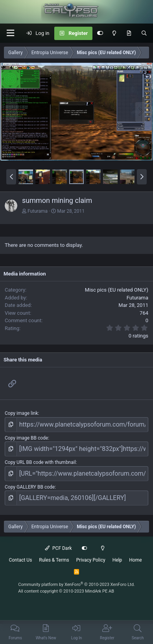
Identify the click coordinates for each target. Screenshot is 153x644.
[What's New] (129, 33)
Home (135, 560)
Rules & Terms (54, 560)
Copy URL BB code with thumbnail (40, 462)
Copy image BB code (26, 438)
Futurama (38, 211)
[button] (10, 33)
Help (117, 560)
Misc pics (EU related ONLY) (117, 290)
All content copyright (66, 591)
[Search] (144, 33)
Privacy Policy (91, 560)
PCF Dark (58, 548)
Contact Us (20, 560)
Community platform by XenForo (76, 585)
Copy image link (21, 413)
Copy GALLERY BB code (30, 487)
